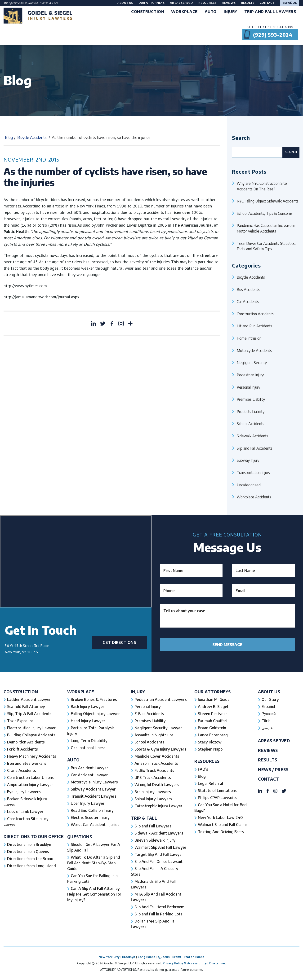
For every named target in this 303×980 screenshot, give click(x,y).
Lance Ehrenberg (213, 735)
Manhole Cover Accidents (157, 756)
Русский (269, 714)
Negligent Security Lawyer (158, 728)
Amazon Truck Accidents (156, 763)
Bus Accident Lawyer (89, 768)
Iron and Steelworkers (27, 763)
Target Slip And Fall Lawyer (159, 854)
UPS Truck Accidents (153, 778)
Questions (80, 837)
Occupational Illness (88, 748)
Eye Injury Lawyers (24, 792)
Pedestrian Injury (250, 375)
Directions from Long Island (31, 866)
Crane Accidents (22, 770)
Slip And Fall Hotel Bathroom (159, 907)
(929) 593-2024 (273, 35)
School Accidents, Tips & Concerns (265, 213)
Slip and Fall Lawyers (153, 826)
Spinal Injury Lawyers (153, 799)
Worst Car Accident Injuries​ (95, 825)
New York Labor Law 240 (220, 817)
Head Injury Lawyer (88, 721)
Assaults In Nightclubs (154, 735)
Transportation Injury (253, 472)
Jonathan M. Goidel (214, 699)
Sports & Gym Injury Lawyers (160, 749)
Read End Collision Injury (92, 810)
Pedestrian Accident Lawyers (161, 699)
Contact (267, 3)
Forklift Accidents (22, 749)
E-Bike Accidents (149, 714)
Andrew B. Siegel (213, 707)
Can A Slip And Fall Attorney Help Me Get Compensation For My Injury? (94, 894)
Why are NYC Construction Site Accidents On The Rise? (262, 186)
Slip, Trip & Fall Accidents (29, 714)
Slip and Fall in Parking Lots (158, 914)
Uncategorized (249, 485)
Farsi (55, 3)
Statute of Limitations (217, 791)
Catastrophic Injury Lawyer (158, 806)
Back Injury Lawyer (88, 707)
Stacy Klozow (210, 742)
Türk (266, 721)
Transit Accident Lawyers (94, 796)
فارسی (267, 728)
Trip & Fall (144, 818)
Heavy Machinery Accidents (32, 756)
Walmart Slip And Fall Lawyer (160, 847)
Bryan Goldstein (212, 728)
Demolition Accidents (26, 742)
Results (248, 3)
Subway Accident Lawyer (93, 789)
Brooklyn (129, 957)
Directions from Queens (28, 852)
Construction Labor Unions (30, 778)
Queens (164, 957)
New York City (109, 957)
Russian (33, 3)
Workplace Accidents (254, 497)
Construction (21, 692)
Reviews (229, 3)
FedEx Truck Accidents (154, 770)
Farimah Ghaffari (213, 721)
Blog (9, 137)
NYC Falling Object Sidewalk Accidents (268, 201)
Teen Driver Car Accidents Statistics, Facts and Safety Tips (266, 246)
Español (290, 3)
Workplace (81, 692)
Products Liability (251, 411)
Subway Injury (248, 460)
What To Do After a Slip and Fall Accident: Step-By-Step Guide (94, 863)
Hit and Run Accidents (254, 326)
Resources (207, 3)
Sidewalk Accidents (252, 436)
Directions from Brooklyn (29, 844)
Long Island (147, 957)
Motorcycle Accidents (254, 350)
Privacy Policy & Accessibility (185, 963)
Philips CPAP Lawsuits (217, 798)
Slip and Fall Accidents (254, 448)
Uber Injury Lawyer (88, 803)
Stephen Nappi (211, 749)
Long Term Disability (89, 741)
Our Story (270, 699)
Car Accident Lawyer (89, 775)
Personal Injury (248, 387)
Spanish (22, 3)
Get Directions (119, 642)
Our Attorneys (152, 3)
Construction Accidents (255, 314)
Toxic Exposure (20, 721)
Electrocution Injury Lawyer (31, 728)
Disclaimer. (218, 963)
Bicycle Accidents (32, 137)
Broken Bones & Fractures (94, 699)
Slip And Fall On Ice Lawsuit (158, 861)
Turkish (44, 3)
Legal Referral (210, 783)
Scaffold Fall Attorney (26, 707)
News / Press (273, 770)
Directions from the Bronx (30, 859)
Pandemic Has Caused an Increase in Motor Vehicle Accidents (266, 228)
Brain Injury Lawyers (153, 792)
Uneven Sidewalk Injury (155, 840)
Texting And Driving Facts (221, 832)
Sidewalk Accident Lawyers (159, 833)
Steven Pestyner (213, 714)
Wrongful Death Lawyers (157, 785)
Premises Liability (251, 399)
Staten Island (194, 957)
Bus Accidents (248, 289)
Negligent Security (252, 363)
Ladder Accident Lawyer (29, 699)
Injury (138, 692)
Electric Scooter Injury (90, 817)
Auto (73, 760)
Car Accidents (248, 301)
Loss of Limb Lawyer (25, 812)
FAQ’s (203, 769)
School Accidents (250, 424)
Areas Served (181, 3)
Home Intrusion (249, 338)
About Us (125, 3)
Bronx (177, 957)
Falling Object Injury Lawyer (95, 714)
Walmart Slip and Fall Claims (223, 825)
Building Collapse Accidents (31, 735)
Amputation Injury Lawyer (30, 785)
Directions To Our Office (34, 837)
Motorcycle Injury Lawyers (94, 782)
